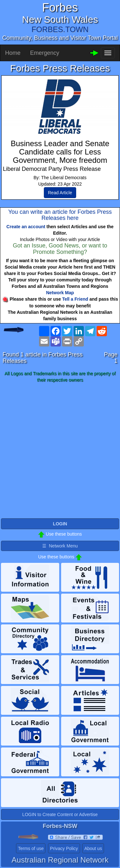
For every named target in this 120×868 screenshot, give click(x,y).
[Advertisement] (60, 451)
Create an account (26, 227)
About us (93, 848)
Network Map (60, 293)
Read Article (60, 193)
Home (13, 53)
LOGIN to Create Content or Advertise (60, 814)
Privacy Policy (64, 848)
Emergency (45, 53)
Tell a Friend (75, 299)
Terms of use (31, 848)
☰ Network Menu (60, 546)
